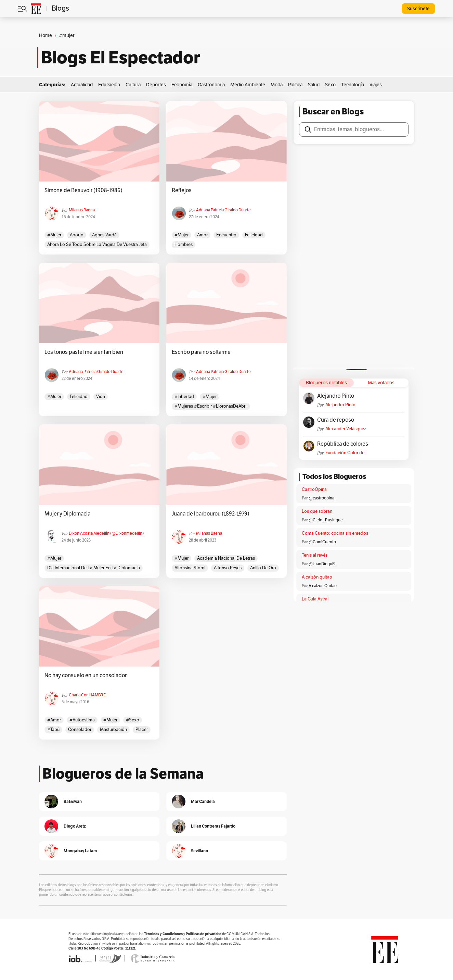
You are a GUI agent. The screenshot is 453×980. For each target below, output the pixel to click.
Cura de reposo (336, 420)
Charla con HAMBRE (87, 695)
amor (202, 235)
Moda (277, 85)
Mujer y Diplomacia (67, 514)
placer (142, 730)
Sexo (330, 85)
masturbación (113, 730)
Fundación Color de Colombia (345, 453)
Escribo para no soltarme (201, 352)
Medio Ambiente (248, 85)
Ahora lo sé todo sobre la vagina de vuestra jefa (97, 245)
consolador (80, 730)
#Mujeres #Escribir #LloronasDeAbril (211, 406)
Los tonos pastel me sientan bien (84, 352)
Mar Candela (203, 801)
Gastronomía (211, 85)
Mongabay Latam (80, 851)
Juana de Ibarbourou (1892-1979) (211, 514)
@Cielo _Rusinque (326, 520)
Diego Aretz (75, 826)
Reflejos (182, 190)
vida (101, 397)
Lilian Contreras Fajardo (213, 826)
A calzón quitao (317, 577)
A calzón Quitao (323, 586)
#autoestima (82, 720)
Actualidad (82, 85)
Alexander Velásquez (346, 429)
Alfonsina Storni (190, 568)
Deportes (156, 85)
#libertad (184, 397)
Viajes (376, 85)
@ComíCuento (322, 542)
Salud (314, 85)
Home (46, 35)
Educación (109, 85)
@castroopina (321, 498)
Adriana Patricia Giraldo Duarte (223, 210)
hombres (184, 245)
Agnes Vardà (104, 235)
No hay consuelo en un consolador (86, 675)
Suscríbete (418, 9)
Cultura (133, 85)
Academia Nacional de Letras (226, 558)
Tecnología (353, 85)
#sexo (133, 720)
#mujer (54, 235)
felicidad (254, 235)
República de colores (343, 444)
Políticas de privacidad (204, 934)
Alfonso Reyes (228, 568)
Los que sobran (317, 511)
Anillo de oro (263, 568)
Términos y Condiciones (163, 934)
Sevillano (199, 851)
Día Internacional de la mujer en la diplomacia (94, 568)
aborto (77, 235)
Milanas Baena (82, 210)
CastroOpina (314, 489)
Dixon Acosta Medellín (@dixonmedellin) (106, 533)
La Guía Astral (315, 599)
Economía (182, 85)
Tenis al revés (315, 555)
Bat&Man (73, 801)
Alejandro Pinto (336, 396)
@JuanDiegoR (322, 564)
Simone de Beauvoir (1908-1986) (83, 190)
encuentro (226, 235)
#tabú (53, 730)
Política (295, 85)
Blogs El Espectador (121, 58)
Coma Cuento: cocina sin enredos (335, 533)
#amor (54, 720)
